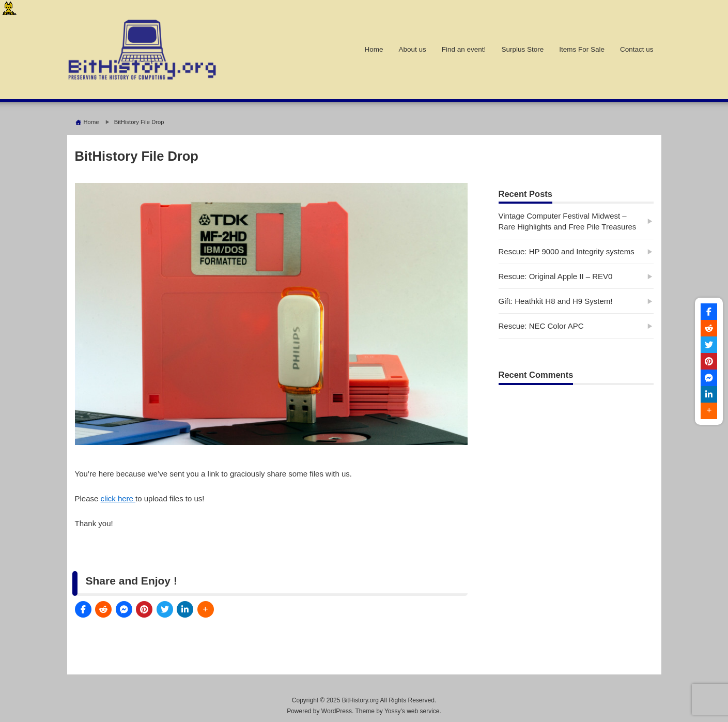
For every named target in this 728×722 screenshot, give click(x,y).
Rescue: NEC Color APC (541, 326)
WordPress (337, 711)
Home (374, 49)
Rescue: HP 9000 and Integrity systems (567, 251)
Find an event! (464, 49)
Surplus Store (522, 49)
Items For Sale (582, 49)
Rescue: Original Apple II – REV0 (556, 276)
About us (413, 49)
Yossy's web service (412, 711)
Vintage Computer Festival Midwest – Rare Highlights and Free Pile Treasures (568, 221)
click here (118, 498)
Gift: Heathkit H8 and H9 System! (556, 301)
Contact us (637, 49)
